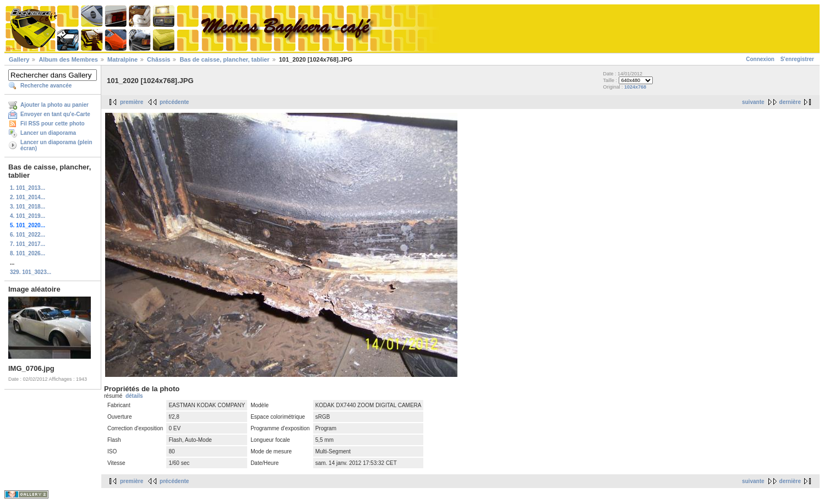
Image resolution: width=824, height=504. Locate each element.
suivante (753, 102)
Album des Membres (68, 59)
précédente (174, 102)
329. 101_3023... (31, 272)
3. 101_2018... (28, 207)
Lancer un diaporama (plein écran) (56, 145)
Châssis (159, 59)
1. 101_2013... (28, 188)
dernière (790, 102)
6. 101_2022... (28, 235)
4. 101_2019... (28, 216)
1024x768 (635, 87)
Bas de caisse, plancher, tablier (224, 59)
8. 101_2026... (28, 253)
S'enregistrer (797, 59)
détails (134, 396)
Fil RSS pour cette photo (53, 124)
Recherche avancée (46, 86)
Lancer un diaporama (48, 133)
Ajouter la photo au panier (54, 105)
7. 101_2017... (28, 244)
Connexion (760, 59)
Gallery (19, 59)
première (132, 102)
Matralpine (122, 59)
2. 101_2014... (28, 197)
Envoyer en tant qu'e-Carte (55, 114)
